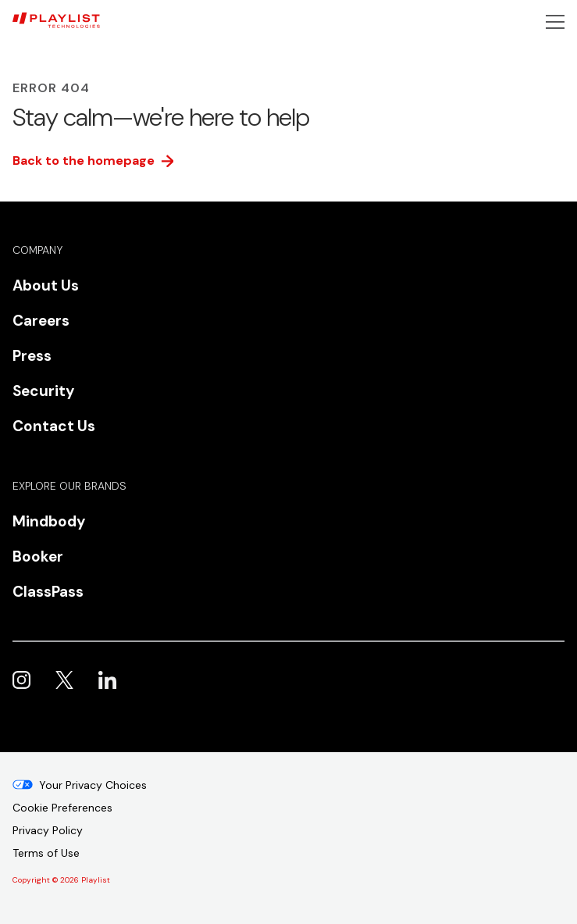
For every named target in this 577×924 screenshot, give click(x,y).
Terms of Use (46, 853)
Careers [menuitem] (41, 321)
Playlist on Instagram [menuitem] (21, 680)
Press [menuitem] (32, 356)
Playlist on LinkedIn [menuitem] (107, 680)
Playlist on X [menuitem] (64, 680)
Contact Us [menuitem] (54, 426)
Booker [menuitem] (38, 557)
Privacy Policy (48, 830)
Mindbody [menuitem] (49, 521)
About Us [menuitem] (46, 285)
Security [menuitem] (43, 391)
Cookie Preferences (62, 808)
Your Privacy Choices (93, 785)
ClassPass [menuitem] (48, 592)
